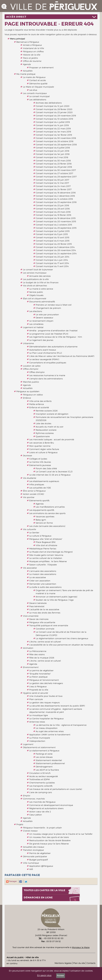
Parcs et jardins (30, 58)
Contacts (91, 963)
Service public (36, 292)
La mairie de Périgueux (34, 77)
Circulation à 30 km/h (40, 773)
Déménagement (44, 767)
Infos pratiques (37, 484)
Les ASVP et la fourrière (47, 770)
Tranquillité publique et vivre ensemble (49, 625)
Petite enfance (37, 404)
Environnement (31, 667)
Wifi (31, 869)
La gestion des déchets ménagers (46, 683)
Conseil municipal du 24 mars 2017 (53, 186)
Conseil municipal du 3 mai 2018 (52, 157)
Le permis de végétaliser (41, 670)
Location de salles (32, 366)
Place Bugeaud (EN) (46, 542)
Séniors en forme (44, 523)
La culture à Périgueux (40, 536)
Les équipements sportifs (42, 510)
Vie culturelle (29, 529)
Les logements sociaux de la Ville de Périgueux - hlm (56, 337)
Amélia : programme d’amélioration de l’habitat (53, 331)
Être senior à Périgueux (34, 491)
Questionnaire (43, 436)
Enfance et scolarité (39, 407)
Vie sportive (29, 497)
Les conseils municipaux (35, 93)
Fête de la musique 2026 (42, 658)
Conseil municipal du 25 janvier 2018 (54, 167)
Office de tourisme (32, 61)
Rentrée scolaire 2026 (47, 411)
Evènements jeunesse (40, 465)
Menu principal (17, 39)
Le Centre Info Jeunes (40, 462)
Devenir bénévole (38, 603)
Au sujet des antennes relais (50, 731)
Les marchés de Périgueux (42, 802)
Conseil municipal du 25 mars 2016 (53, 212)
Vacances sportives (45, 517)
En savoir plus (44, 975)
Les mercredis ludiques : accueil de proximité (52, 439)
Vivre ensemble (31, 616)
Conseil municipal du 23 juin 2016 (52, 205)
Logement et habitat (33, 327)
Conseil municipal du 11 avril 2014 (52, 266)
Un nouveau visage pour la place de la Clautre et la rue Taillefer (61, 834)
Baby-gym (41, 520)
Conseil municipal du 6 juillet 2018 (53, 148)
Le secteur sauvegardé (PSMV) (44, 359)
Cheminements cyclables (42, 783)
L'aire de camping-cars (41, 792)
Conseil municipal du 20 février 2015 (54, 244)
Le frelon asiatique (38, 677)
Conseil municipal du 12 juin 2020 (53, 106)
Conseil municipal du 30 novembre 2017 (56, 170)
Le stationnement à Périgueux (44, 751)
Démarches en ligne (38, 898)
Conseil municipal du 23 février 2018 (54, 164)
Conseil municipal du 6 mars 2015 (53, 241)
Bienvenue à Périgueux (28, 42)
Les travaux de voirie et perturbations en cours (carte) (56, 789)
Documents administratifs (42, 302)
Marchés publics (31, 382)
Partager (11, 881)
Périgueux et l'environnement (44, 680)
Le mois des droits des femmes (45, 613)
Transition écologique (33, 850)
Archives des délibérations (49, 103)
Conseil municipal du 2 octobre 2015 (54, 225)
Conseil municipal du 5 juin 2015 (52, 234)
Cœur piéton (36, 815)
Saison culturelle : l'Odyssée (43, 565)
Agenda (27, 64)
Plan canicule (36, 699)
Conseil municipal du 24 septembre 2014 (56, 253)
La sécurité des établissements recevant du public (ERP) (57, 706)
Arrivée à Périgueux (32, 45)
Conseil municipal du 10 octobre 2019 (54, 119)
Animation (28, 648)
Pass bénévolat (37, 606)
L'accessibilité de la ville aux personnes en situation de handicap (61, 645)
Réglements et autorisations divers (46, 808)
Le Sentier (34, 533)
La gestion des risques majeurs (44, 702)
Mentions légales (63, 963)
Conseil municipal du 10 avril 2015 (52, 237)
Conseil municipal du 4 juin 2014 (52, 260)
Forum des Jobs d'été (46, 468)
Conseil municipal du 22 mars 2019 (53, 129)
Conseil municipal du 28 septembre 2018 (56, 145)
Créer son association (40, 581)
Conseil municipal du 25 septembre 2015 (56, 228)
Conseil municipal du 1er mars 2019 (53, 132)
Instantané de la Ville (33, 48)
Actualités (28, 71)
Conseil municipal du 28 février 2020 (54, 109)
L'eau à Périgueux (38, 686)
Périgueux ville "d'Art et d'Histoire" (46, 539)
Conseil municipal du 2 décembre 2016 (55, 196)
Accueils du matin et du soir (50, 427)
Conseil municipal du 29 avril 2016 (53, 209)
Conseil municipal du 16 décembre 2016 (56, 193)
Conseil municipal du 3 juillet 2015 (53, 231)
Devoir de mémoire (39, 619)
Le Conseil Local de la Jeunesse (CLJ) (54, 472)
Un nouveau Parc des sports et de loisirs (49, 837)
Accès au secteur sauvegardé (44, 776)
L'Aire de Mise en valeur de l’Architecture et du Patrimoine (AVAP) (62, 356)
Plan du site (79, 963)
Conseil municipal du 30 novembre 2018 (56, 138)
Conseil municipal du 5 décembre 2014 (55, 247)
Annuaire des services (40, 276)
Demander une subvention (43, 584)
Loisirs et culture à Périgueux (43, 452)
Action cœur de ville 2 (40, 812)
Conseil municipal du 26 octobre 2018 (55, 141)
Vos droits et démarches (35, 286)
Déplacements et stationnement (39, 747)
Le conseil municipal (39, 96)
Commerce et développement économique (51, 805)
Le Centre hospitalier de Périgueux (46, 719)
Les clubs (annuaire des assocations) (47, 526)
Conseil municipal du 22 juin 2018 (52, 151)
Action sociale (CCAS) (33, 494)
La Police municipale (40, 738)
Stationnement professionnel (50, 763)
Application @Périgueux (41, 866)
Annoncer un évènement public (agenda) (56, 597)
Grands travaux (30, 831)
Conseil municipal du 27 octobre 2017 (54, 173)
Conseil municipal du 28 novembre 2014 (56, 250)
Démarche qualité (38, 84)
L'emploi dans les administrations (46, 379)
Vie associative (30, 568)
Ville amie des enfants (40, 401)
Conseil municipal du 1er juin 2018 (53, 154)
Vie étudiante (29, 478)
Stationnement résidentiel (49, 760)
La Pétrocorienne (38, 651)
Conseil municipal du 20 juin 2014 (53, 257)
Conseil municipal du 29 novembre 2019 (56, 116)
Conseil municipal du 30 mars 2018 (53, 161)
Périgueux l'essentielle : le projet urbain (42, 828)
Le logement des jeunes (41, 340)
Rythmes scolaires (45, 433)
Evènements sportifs (39, 500)
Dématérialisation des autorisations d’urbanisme (53, 347)
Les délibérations (38, 100)
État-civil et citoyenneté (34, 298)
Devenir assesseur (44, 318)
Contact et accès (38, 80)
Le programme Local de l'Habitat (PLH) (49, 334)
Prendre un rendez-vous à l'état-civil (54, 305)
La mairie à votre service (41, 289)
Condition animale (45, 629)
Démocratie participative (35, 856)
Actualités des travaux (33, 847)
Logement (28, 744)
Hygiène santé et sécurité (35, 693)
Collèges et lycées (38, 459)
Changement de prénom (48, 308)
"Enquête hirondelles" (40, 674)
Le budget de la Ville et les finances (41, 282)
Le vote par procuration (47, 314)
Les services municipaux (35, 273)
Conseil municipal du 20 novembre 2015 (56, 221)
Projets (20, 824)
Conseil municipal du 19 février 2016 (53, 215)
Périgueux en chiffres (33, 51)
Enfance (27, 398)
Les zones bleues (44, 757)
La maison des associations (43, 574)
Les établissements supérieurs (44, 481)
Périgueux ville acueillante (42, 622)
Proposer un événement (41, 67)
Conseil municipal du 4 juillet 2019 (53, 122)
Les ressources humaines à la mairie (47, 375)
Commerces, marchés (34, 799)
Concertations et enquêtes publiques (48, 363)
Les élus (33, 90)
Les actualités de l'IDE (40, 488)
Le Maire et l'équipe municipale (38, 87)
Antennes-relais (37, 722)
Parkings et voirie (44, 754)
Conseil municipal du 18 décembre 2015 (56, 218)
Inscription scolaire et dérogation (52, 414)
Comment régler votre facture (44, 449)
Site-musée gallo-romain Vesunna (46, 555)
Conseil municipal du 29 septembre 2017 (56, 177)
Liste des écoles (43, 423)
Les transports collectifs (41, 786)
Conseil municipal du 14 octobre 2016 (54, 199)
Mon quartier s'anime (40, 446)
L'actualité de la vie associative (44, 609)
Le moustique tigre (39, 715)
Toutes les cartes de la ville (45, 890)
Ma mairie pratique (26, 74)
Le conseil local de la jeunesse (38, 269)
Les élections (36, 311)
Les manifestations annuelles (50, 507)
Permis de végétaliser (40, 853)
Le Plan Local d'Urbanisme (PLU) (46, 353)
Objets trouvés (36, 295)
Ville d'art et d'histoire (46, 545)
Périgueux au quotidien (28, 391)
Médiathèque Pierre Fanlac (43, 549)
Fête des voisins (37, 654)
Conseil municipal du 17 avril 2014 (52, 263)
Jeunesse (27, 455)
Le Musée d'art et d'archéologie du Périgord (51, 552)
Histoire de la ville (32, 55)
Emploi (26, 796)
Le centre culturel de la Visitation (46, 558)
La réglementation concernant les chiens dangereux (62, 638)
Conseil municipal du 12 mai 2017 (52, 183)
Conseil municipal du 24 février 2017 (54, 189)
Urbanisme (28, 343)
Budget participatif (38, 860)
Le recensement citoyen (41, 321)
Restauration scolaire (46, 430)
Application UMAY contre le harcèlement (50, 735)
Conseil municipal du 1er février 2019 (54, 135)
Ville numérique (31, 863)
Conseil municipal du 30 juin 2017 (52, 180)
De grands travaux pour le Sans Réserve (49, 844)
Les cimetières (36, 324)
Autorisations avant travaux (43, 350)
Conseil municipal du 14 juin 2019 (52, 125)
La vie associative (38, 577)
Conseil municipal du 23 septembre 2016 (56, 202)
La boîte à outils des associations (45, 587)
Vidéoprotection (37, 741)
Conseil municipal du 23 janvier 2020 (54, 112)
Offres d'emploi (30, 369)
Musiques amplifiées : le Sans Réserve (48, 561)
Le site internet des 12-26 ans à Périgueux (50, 475)
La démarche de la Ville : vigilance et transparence (61, 725)
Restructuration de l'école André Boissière (50, 840)
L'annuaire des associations (43, 571)
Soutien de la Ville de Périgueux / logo (55, 600)
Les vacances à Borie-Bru (42, 443)
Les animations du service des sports (47, 513)
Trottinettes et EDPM (39, 779)
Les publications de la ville (36, 279)
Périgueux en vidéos (33, 395)
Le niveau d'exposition (47, 728)
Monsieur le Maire (81, 947)
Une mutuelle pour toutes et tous (46, 696)
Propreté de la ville (39, 690)
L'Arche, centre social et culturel (45, 642)
